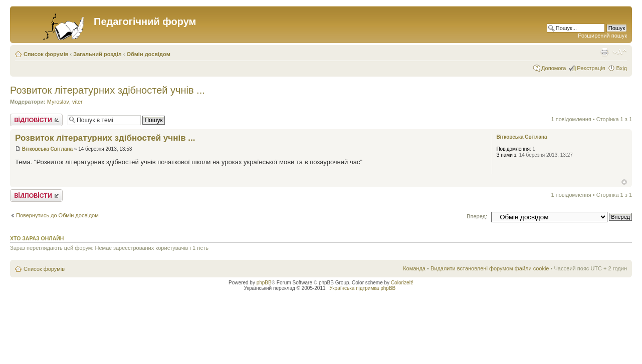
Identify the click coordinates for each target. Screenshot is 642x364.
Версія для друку (604, 52)
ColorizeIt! (402, 283)
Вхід (621, 68)
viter (77, 102)
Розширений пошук (602, 36)
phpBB (264, 283)
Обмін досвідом (149, 54)
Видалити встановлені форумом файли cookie (490, 268)
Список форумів (46, 54)
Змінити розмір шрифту (620, 52)
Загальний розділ (97, 54)
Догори (624, 182)
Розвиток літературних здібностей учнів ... (108, 90)
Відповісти (36, 120)
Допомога (554, 68)
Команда (414, 268)
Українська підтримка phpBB (362, 288)
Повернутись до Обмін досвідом (57, 215)
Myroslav (58, 102)
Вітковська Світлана (47, 149)
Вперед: (477, 216)
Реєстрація (591, 68)
